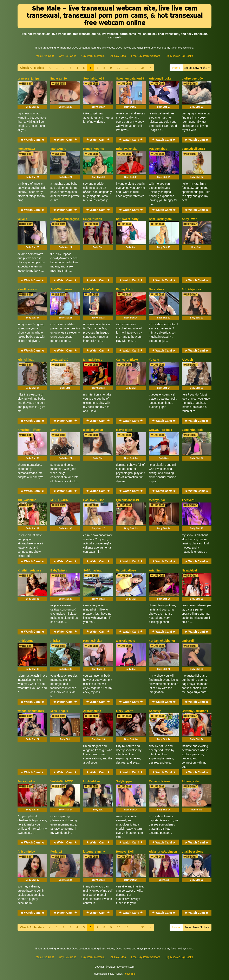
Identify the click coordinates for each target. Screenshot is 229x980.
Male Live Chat (45, 56)
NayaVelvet (189, 570)
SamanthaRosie (193, 430)
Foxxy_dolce (26, 781)
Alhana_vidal (191, 781)
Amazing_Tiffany (29, 430)
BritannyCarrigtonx (195, 711)
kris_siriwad (26, 360)
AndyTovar (189, 219)
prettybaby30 (59, 360)
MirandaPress (93, 360)
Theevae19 (189, 500)
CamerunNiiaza (159, 781)
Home (176, 68)
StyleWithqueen (61, 289)
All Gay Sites (118, 56)
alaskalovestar (93, 430)
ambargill (188, 641)
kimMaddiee (91, 781)
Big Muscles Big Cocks (179, 56)
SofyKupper (124, 781)
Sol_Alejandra (191, 289)
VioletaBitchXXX (62, 781)
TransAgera (58, 149)
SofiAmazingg (93, 570)
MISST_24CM (59, 500)
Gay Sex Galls (67, 56)
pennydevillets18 (193, 149)
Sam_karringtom (160, 219)
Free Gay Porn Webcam (146, 56)
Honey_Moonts (93, 149)
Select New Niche (197, 68)
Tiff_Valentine (27, 500)
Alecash (187, 360)
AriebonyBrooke (160, 78)
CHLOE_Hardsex (161, 430)
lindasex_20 (58, 78)
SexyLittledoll (93, 219)
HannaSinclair (93, 641)
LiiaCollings (91, 289)
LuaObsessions (192, 852)
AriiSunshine (92, 711)
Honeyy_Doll (125, 852)
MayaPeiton (124, 430)
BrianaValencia (126, 149)
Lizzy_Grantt (125, 711)
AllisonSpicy (26, 852)
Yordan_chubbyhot (162, 641)
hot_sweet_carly (127, 219)
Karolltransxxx (28, 289)
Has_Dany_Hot (93, 500)
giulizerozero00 (192, 78)
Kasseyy (155, 711)
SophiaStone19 (94, 78)
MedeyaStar (157, 500)
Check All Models (32, 68)
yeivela (22, 219)
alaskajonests (125, 641)
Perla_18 (56, 852)
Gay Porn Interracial (93, 56)
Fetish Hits (130, 974)
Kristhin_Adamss (29, 570)
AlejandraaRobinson (163, 852)
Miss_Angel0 (59, 711)
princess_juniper (29, 78)
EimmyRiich (124, 289)
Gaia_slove (157, 289)
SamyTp (56, 430)
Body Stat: (32, 107)
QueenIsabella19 (127, 500)
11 (127, 68)
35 (143, 68)
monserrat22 (26, 149)
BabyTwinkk (59, 570)
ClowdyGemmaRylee (65, 219)
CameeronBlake (127, 360)
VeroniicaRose (126, 570)
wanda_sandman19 (31, 711)
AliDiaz (55, 641)
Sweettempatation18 (130, 78)
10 (119, 68)
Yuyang (154, 360)
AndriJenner (26, 641)
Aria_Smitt (156, 570)
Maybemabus (158, 149)
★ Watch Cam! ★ (32, 140)
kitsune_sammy (94, 852)
